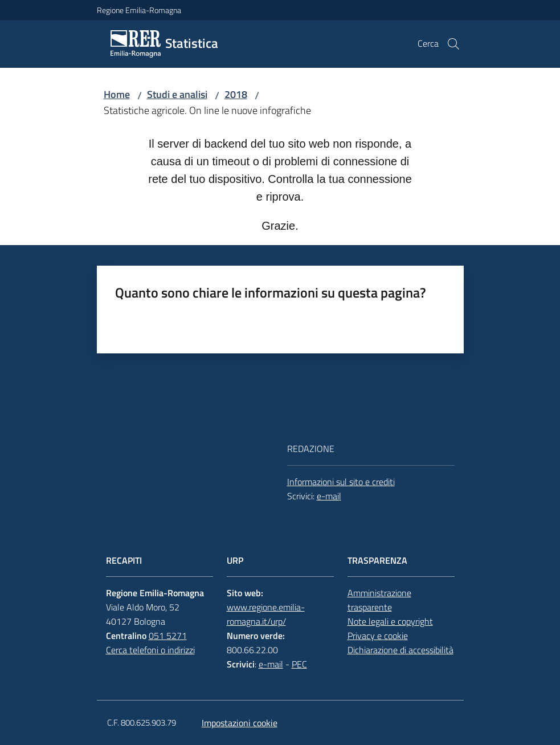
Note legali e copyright (390, 621)
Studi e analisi (177, 94)
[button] (453, 44)
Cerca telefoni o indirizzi (150, 650)
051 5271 (168, 636)
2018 (236, 94)
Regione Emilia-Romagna (139, 10)
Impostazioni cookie (240, 723)
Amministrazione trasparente (379, 600)
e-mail (329, 496)
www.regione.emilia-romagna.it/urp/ (266, 614)
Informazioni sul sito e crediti (341, 482)
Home (117, 94)
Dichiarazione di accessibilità (400, 650)
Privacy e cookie (378, 636)
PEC (299, 664)
